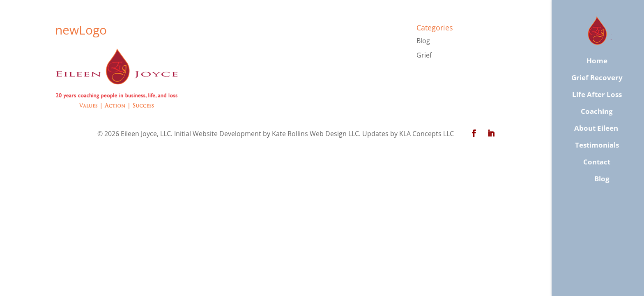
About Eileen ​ (597, 128)
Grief (424, 55)
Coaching (597, 111)
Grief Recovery (597, 78)
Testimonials (597, 145)
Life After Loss (597, 95)
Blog (423, 41)
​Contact (597, 162)
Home (597, 61)
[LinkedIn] (491, 134)
